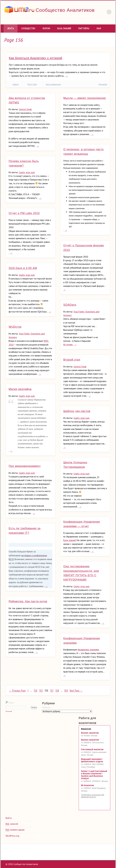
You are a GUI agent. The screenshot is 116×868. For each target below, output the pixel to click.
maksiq (16, 84)
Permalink (103, 84)
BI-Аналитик (88, 785)
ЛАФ (99, 28)
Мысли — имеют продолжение (85, 98)
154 (35, 691)
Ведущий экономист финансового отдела (92, 760)
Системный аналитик (92, 749)
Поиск (10, 703)
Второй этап (72, 360)
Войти (9, 818)
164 (66, 691)
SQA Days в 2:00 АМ (23, 268)
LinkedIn (103, 21)
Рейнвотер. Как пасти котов (28, 601)
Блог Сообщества (53, 84)
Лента (11, 28)
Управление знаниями (88, 650)
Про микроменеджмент (25, 466)
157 (52, 691)
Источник (68, 345)
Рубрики (46, 707)
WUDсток (15, 327)
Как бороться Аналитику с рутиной (36, 58)
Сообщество (28, 28)
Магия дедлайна (20, 389)
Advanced (9, 711)
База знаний (64, 28)
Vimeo (97, 21)
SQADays (70, 305)
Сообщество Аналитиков (65, 10)
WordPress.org (12, 836)
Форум (46, 28)
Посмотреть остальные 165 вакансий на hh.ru (93, 796)
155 (41, 691)
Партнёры (84, 28)
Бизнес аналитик (90, 733)
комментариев (15, 830)
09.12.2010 (32, 84)
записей (12, 824)
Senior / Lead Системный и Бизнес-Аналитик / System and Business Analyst (94, 775)
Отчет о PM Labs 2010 (24, 213)
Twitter (90, 21)
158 (57, 691)
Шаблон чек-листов (77, 411)
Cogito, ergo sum (27, 172)
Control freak (25, 109)
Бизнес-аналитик (90, 740)
